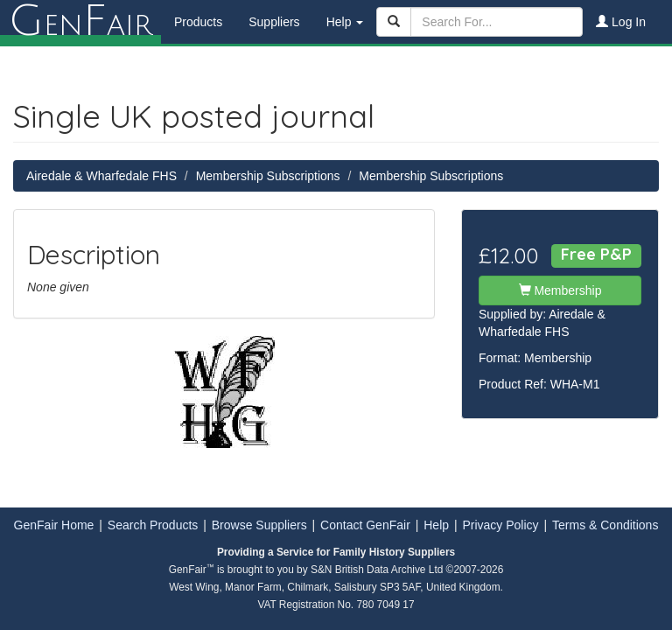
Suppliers (274, 22)
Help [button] (345, 22)
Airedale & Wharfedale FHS (101, 176)
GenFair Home (54, 525)
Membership (560, 290)
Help (436, 525)
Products (198, 22)
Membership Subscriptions (268, 176)
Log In (621, 22)
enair (80, 22)
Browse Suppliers (259, 525)
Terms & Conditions (605, 525)
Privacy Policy (500, 525)
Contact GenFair (365, 525)
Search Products (153, 525)
